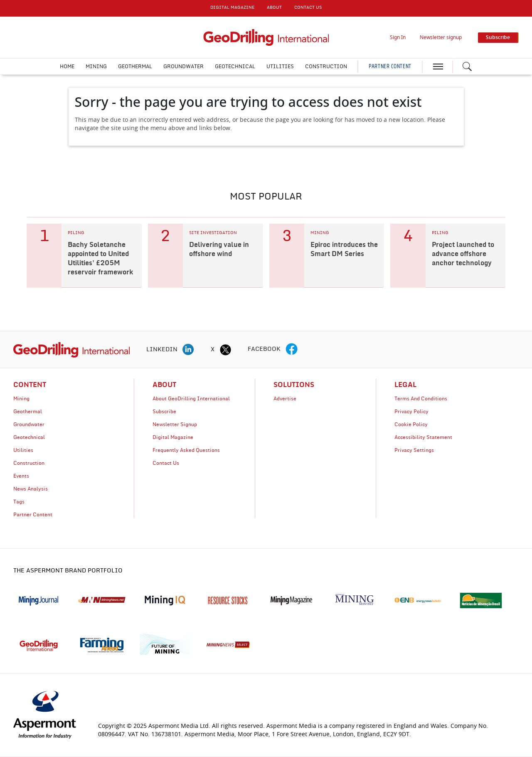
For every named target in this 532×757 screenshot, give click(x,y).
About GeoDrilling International (191, 399)
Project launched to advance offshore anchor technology (463, 254)
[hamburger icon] (438, 67)
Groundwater (183, 67)
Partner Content (33, 515)
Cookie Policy (411, 424)
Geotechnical (235, 67)
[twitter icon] (225, 350)
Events (21, 476)
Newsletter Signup (175, 424)
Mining (96, 67)
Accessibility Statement (423, 437)
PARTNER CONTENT (390, 67)
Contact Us (166, 463)
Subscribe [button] (498, 37)
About (274, 7)
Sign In (398, 37)
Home (67, 67)
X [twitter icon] (213, 350)
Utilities (280, 67)
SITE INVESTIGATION (213, 233)
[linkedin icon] (188, 350)
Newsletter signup (441, 37)
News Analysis (31, 489)
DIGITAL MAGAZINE (232, 7)
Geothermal (135, 67)
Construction (326, 67)
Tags (19, 502)
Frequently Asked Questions (186, 450)
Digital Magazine (173, 437)
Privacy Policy (411, 412)
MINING (320, 233)
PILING (76, 233)
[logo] (71, 350)
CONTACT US (308, 7)
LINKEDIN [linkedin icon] (162, 350)
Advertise (285, 399)
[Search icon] (467, 67)
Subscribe (164, 412)
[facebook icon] (292, 350)
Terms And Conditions (421, 399)
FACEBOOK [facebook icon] (264, 349)
